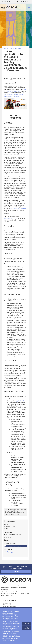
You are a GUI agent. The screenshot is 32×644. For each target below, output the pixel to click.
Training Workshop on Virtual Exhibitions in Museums (13, 95)
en (2, 2)
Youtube (26, 2)
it (8, 2)
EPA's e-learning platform (18, 209)
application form (21, 401)
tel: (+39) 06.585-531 (9, 594)
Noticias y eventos (9, 48)
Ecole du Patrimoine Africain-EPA (15, 90)
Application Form (11, 527)
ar (9, 2)
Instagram (19, 2)
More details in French (14, 546)
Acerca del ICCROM (10, 600)
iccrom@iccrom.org (9, 595)
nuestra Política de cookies (10, 639)
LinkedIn (23, 2)
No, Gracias (27, 628)
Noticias (19, 48)
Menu (29, 7)
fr (4, 2)
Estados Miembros (8, 605)
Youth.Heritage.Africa (11, 218)
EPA (7, 529)
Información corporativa (9, 607)
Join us (16, 572)
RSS (27, 2)
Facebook (17, 2)
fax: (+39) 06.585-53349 (22, 594)
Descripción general (8, 603)
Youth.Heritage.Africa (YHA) (13, 534)
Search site (30, 1)
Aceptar (27, 623)
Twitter (21, 2)
